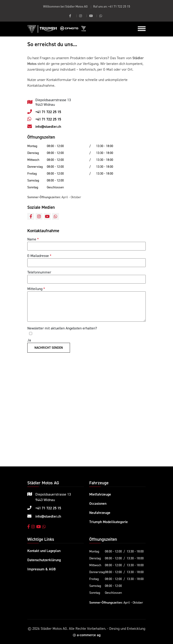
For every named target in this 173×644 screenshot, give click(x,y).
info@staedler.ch (48, 126)
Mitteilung (35, 289)
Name (32, 239)
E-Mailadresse (38, 256)
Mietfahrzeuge (100, 494)
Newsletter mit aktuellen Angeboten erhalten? (62, 328)
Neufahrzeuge (100, 513)
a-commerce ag (89, 635)
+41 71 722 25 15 (119, 6)
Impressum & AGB (42, 569)
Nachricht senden (49, 348)
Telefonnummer (39, 272)
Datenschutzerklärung (44, 560)
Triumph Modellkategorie (109, 522)
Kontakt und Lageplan (44, 551)
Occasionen (98, 503)
